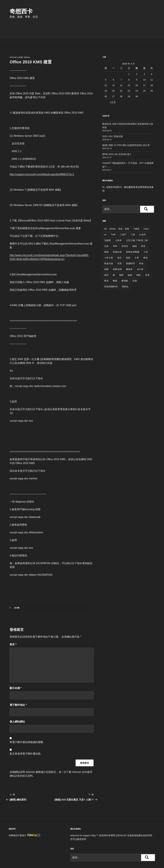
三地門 (123, 219)
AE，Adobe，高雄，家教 (117, 213)
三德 (133, 219)
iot (105, 219)
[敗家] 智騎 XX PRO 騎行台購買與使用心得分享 (126, 130)
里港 (147, 260)
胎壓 (106, 254)
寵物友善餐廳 (133, 236)
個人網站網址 (17, 706)
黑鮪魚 (125, 271)
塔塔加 (125, 231)
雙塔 (106, 265)
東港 (145, 242)
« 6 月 (113, 86)
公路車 (118, 225)
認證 (106, 260)
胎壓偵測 (117, 254)
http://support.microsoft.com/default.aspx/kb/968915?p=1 (42, 159)
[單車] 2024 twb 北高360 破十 (117, 139)
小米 (146, 236)
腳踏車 (129, 254)
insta (146, 213)
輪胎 (130, 260)
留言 (13, 629)
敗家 (128, 242)
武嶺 (119, 248)
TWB (113, 219)
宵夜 (143, 231)
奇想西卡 (21, 11)
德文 (119, 242)
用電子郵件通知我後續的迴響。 (28, 727)
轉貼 (139, 260)
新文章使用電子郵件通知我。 (26, 738)
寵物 (106, 236)
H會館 (136, 213)
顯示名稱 (16, 673)
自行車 (140, 254)
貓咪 (121, 260)
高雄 (135, 265)
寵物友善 (117, 236)
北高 (106, 231)
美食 (141, 248)
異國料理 (130, 248)
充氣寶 (107, 225)
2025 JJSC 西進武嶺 (113, 121)
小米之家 (109, 242)
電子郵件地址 (18, 690)
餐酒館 (125, 265)
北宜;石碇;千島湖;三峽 (137, 225)
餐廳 (115, 265)
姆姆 (135, 231)
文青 (137, 242)
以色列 (143, 219)
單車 (115, 231)
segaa (27, 42)
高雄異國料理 (111, 271)
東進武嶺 (109, 248)
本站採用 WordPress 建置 (30, 861)
